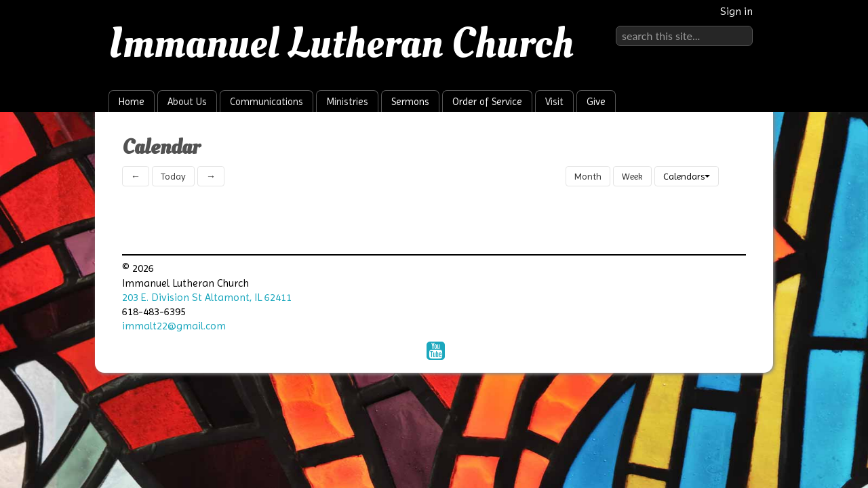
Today (173, 176)
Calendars (687, 176)
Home (132, 102)
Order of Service (487, 102)
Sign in (736, 11)
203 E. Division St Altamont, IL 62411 (207, 297)
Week (632, 176)
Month (588, 176)
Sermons (410, 102)
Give (596, 102)
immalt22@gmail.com (174, 326)
